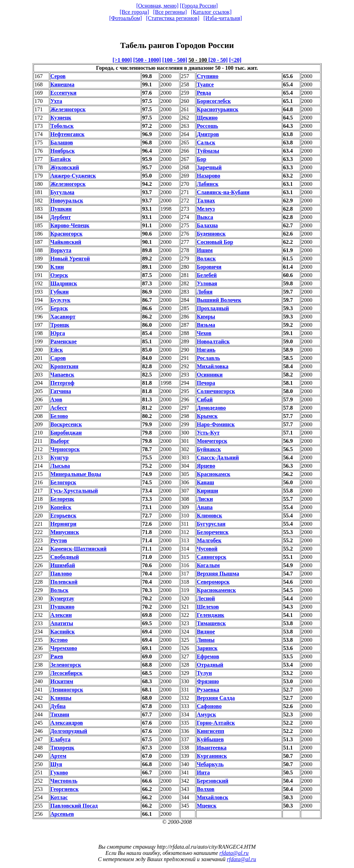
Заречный (209, 167)
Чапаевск (62, 375)
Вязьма (206, 325)
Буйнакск (209, 449)
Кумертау (62, 598)
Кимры (206, 317)
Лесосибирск (67, 673)
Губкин (60, 292)
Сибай (205, 399)
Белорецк (62, 499)
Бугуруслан (211, 524)
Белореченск (213, 532)
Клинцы (61, 698)
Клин (57, 267)
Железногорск (68, 109)
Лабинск (208, 184)
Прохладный (213, 308)
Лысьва (60, 466)
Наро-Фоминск (216, 424)
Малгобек (209, 540)
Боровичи (209, 267)
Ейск (57, 350)
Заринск (207, 648)
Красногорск (67, 234)
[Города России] (199, 6)
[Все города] (134, 12)
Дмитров (208, 134)
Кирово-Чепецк (70, 225)
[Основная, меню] (157, 6)
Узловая (207, 283)
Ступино (208, 76)
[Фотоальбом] (125, 18)
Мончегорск (212, 441)
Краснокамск (213, 474)
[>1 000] (122, 60)
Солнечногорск (216, 391)
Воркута (61, 250)
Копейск (61, 507)
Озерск (59, 275)
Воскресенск (66, 424)
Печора (206, 383)
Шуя (56, 764)
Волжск (206, 259)
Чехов (204, 333)
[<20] (235, 60)
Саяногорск (212, 557)
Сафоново (209, 706)
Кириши (207, 491)
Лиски (205, 499)
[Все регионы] (170, 12)
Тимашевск (211, 623)
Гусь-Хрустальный (74, 491)
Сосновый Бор (215, 242)
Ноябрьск (63, 151)
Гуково (59, 772)
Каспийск (63, 632)
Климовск (209, 516)
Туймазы (208, 151)
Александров (67, 723)
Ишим (205, 250)
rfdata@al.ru (234, 853)
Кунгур (60, 457)
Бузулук (60, 300)
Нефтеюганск (68, 134)
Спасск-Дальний (218, 457)
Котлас (59, 797)
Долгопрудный (69, 731)
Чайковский (66, 242)
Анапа (205, 507)
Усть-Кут (208, 433)
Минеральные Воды (76, 474)
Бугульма (62, 192)
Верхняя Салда (216, 698)
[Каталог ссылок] (211, 12)
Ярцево (206, 466)
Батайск (61, 159)
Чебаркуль (210, 764)
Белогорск (63, 482)
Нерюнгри (63, 524)
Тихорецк (62, 748)
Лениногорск (67, 690)
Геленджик (211, 615)
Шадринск (64, 283)
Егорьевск (63, 516)
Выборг (60, 441)
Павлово (61, 574)
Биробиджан (66, 433)
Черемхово (64, 648)
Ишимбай (63, 565)
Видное (206, 632)
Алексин (61, 615)
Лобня (204, 292)
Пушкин (61, 209)
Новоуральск (67, 201)
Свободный (65, 557)
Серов (58, 76)
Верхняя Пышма (218, 574)
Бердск (59, 308)
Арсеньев (62, 814)
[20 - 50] (218, 60)
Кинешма (62, 84)
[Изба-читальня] (223, 18)
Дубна (58, 706)
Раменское (64, 341)
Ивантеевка (212, 748)
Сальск (206, 142)
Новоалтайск (213, 341)
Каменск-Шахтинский (78, 549)
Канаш (205, 482)
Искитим (62, 681)
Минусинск (65, 532)
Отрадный (210, 665)
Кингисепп (210, 731)
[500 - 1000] (147, 60)
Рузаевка (208, 690)
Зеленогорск (66, 665)
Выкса (205, 217)
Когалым (208, 565)
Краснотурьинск (217, 109)
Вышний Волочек (219, 300)
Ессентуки (63, 93)
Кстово (59, 640)
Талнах (206, 201)
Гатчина (61, 391)
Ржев (57, 656)
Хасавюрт (63, 317)
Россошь (207, 126)
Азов (56, 399)
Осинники (210, 375)
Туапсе (205, 84)
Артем (58, 756)
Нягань (206, 350)
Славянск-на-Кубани (223, 192)
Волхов (206, 789)
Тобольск (62, 126)
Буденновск (211, 234)
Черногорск (65, 449)
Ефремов (208, 656)
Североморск (213, 582)
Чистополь (64, 781)
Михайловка (213, 366)
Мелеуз (206, 209)
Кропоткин (64, 366)
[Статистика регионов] (173, 18)
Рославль (208, 358)
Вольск (59, 590)
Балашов (62, 142)
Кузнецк (61, 118)
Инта (203, 772)
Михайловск (212, 797)
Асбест (59, 408)
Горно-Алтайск (216, 723)
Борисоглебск (214, 101)
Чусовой (207, 549)
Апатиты (62, 623)
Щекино (207, 118)
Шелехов (208, 607)
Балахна (207, 225)
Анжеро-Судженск (73, 176)
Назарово (208, 176)
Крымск (207, 416)
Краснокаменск (216, 590)
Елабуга (60, 739)
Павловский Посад (74, 806)
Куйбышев (210, 739)
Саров (58, 358)
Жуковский (65, 167)
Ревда (204, 93)
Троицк (60, 325)
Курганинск (212, 756)
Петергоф (62, 383)
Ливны (206, 640)
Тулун (204, 673)
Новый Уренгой (70, 259)
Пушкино (63, 607)
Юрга (58, 333)
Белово (59, 416)
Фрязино (208, 681)
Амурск (206, 714)
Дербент (61, 217)
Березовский (212, 781)
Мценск (207, 806)
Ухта (56, 101)
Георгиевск (65, 789)
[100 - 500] (175, 60)
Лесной (206, 598)
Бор (201, 159)
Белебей (207, 275)
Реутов (59, 540)
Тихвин (60, 714)
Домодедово (211, 408)
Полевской (64, 582)
